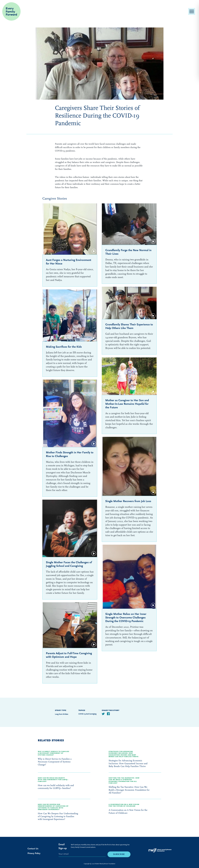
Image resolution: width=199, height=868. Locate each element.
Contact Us (33, 849)
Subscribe (119, 854)
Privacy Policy (34, 853)
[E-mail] (82, 854)
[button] (192, 11)
